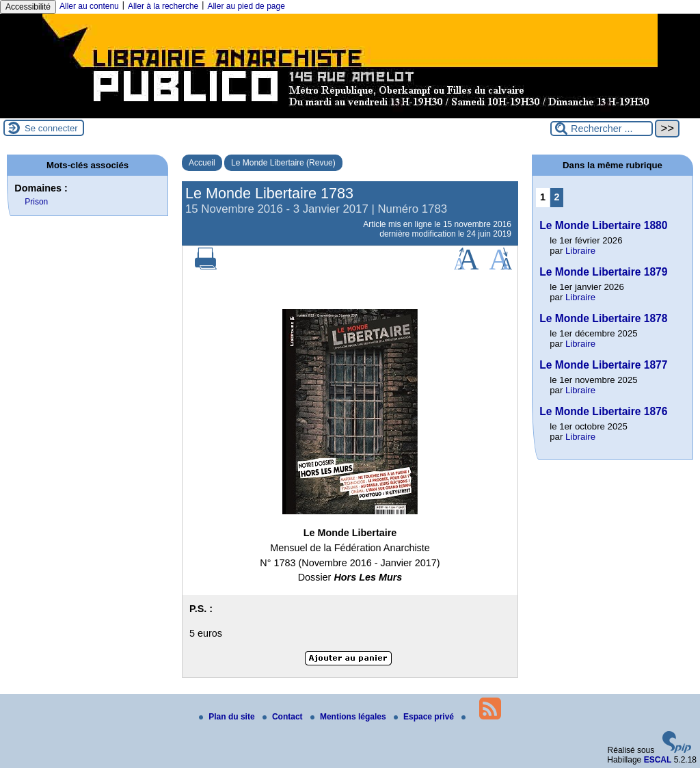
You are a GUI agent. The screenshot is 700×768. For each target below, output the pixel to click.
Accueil (202, 163)
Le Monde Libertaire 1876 (603, 411)
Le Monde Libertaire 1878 (603, 318)
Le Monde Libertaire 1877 (603, 365)
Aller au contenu (89, 6)
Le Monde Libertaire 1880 (603, 225)
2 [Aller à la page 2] (557, 197)
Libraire (580, 251)
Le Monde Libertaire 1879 (603, 272)
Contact (284, 717)
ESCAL (658, 760)
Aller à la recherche (163, 6)
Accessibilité (28, 7)
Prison (36, 202)
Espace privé (425, 717)
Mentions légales (349, 717)
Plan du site (228, 717)
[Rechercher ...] (602, 129)
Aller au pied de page (246, 6)
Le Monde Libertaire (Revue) (283, 163)
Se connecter (51, 128)
